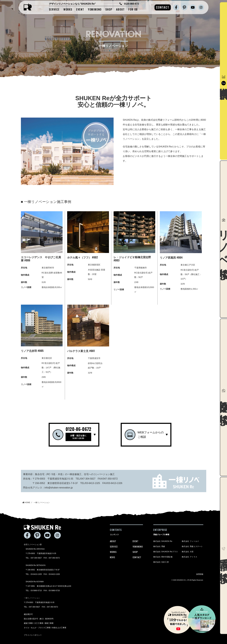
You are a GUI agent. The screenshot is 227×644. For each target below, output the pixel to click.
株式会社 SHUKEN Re (163, 541)
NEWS (113, 557)
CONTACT (163, 7)
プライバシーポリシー (33, 635)
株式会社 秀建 (159, 546)
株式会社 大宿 (188, 552)
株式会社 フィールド (190, 541)
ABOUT (120, 10)
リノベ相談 (223, 239)
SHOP (109, 10)
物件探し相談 (223, 397)
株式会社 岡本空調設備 (163, 557)
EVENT (80, 10)
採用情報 (200, 574)
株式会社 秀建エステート (192, 546)
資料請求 (224, 80)
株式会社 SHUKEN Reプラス (166, 552)
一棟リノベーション (32, 598)
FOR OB (133, 10)
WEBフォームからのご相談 (144, 435)
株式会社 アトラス (190, 557)
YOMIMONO (95, 10)
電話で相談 (223, 555)
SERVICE (54, 10)
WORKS (68, 10)
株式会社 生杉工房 (161, 562)
